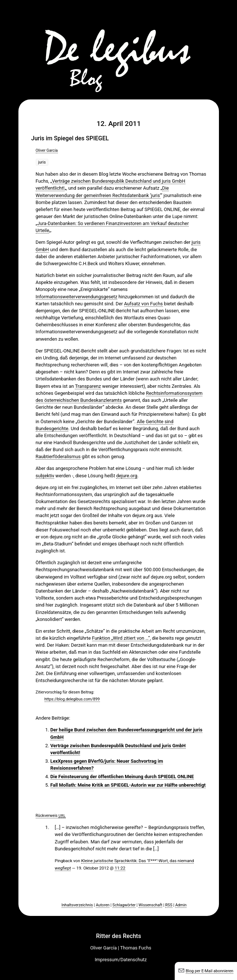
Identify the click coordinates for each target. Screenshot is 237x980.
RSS (169, 905)
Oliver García (47, 150)
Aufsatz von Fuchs (144, 304)
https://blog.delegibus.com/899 (72, 699)
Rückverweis (51, 816)
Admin (181, 905)
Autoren (103, 905)
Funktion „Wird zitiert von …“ (121, 638)
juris (42, 162)
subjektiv (45, 476)
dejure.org (127, 476)
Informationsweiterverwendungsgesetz (77, 297)
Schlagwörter (124, 905)
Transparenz (88, 386)
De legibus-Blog (119, 48)
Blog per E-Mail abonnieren (210, 971)
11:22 (120, 868)
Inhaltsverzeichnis (77, 905)
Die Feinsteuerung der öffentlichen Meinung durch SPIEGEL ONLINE (122, 777)
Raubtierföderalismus (58, 456)
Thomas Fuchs (136, 948)
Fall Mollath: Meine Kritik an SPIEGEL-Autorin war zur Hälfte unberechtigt (128, 785)
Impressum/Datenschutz (121, 960)
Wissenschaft (151, 905)
